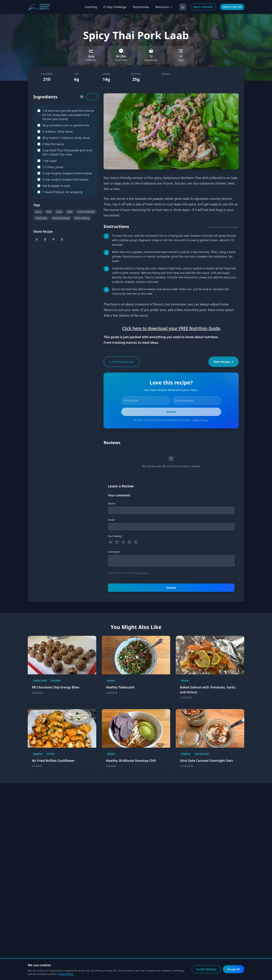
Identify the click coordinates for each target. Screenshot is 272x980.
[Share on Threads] (62, 239)
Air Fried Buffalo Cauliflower (53, 761)
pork (59, 212)
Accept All (234, 969)
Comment (114, 552)
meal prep (41, 218)
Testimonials (141, 7)
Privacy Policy (66, 974)
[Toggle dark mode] (183, 7)
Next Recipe (224, 362)
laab (70, 212)
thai (49, 212)
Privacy (196, 420)
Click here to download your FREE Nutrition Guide (171, 328)
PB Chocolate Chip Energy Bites (56, 687)
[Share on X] (37, 239)
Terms (205, 420)
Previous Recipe (122, 362)
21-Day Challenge (115, 7)
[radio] (111, 542)
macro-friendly (86, 212)
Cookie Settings (206, 969)
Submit (171, 588)
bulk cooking (82, 218)
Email (112, 520)
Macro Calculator (203, 7)
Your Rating (116, 536)
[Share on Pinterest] (53, 239)
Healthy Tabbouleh (120, 687)
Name (112, 503)
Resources (164, 7)
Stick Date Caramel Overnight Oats (206, 761)
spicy (38, 212)
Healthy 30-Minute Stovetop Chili (131, 761)
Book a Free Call (232, 7)
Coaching (91, 7)
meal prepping (61, 218)
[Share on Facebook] (45, 239)
